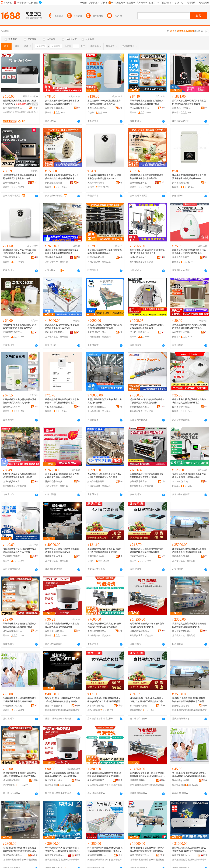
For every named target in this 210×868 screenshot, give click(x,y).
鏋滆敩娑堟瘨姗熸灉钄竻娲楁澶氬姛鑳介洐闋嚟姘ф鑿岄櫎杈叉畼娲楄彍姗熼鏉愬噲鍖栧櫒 (20, 775)
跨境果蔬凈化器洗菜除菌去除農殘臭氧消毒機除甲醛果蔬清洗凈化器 (189, 252)
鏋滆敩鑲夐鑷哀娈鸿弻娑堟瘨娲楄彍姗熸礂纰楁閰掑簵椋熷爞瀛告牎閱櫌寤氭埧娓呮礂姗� (20, 849)
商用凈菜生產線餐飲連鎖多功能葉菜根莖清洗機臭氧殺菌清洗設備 (62, 252)
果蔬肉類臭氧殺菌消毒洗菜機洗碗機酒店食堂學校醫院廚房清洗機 (189, 625)
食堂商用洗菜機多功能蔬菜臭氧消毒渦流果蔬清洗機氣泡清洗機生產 (20, 476)
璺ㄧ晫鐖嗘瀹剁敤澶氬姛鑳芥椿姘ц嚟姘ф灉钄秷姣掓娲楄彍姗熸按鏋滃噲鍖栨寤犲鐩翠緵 (189, 775)
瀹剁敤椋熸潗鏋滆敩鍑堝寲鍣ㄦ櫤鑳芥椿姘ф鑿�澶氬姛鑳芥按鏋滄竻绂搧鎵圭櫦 (20, 102)
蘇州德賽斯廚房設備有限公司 (139, 407)
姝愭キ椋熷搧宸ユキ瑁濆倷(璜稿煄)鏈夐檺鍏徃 (139, 855)
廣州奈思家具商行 (11, 407)
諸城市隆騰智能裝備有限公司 (97, 482)
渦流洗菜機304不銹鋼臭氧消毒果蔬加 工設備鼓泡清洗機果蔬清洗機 (147, 401)
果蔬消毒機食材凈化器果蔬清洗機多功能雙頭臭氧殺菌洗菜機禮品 (189, 401)
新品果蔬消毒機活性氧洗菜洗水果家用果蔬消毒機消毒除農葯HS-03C (104, 177)
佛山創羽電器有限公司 (55, 332)
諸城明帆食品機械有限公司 (55, 257)
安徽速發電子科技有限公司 (12, 332)
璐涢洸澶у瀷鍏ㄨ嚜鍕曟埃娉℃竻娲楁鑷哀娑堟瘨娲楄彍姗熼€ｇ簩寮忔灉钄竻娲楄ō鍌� (62, 700)
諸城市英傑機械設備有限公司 (139, 257)
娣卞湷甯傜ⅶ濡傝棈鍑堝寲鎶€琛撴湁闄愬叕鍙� (139, 706)
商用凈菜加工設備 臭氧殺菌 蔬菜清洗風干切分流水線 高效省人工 (147, 252)
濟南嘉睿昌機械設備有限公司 (182, 556)
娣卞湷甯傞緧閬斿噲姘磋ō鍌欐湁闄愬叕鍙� (97, 706)
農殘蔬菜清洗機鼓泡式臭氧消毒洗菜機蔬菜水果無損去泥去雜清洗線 (104, 625)
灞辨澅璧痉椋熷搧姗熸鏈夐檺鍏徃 (139, 780)
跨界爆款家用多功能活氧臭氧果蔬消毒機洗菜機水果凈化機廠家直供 (20, 700)
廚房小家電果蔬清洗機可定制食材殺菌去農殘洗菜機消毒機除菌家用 (62, 177)
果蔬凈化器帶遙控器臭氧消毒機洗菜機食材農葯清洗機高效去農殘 (189, 476)
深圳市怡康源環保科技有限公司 (55, 108)
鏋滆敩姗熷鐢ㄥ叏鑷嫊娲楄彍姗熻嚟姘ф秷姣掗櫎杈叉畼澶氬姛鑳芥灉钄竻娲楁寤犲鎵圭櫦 (105, 700)
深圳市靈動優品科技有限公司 (12, 631)
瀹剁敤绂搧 (8, 112)
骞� (35, 108)
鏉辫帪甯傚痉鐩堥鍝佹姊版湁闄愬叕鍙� (97, 780)
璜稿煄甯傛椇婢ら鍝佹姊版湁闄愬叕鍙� (55, 855)
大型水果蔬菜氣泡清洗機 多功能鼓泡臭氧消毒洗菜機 (105, 401)
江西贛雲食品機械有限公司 (55, 556)
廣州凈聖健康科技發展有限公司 (12, 183)
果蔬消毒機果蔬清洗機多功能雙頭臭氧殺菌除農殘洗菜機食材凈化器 (147, 102)
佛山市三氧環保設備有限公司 (139, 332)
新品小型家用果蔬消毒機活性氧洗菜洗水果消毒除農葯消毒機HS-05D (189, 177)
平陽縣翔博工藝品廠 (12, 706)
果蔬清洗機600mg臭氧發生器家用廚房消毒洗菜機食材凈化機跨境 (104, 102)
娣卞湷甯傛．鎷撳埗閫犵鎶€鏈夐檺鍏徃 (55, 780)
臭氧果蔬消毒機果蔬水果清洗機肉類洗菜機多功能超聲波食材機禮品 (189, 326)
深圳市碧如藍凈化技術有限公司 (139, 556)
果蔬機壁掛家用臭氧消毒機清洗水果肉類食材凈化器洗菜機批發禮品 (62, 401)
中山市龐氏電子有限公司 (139, 108)
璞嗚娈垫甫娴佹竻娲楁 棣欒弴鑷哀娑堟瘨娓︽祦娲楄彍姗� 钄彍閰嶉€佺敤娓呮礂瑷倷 (62, 849)
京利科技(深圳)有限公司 (182, 482)
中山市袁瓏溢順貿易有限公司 (55, 407)
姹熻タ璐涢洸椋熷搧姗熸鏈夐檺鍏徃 (55, 706)
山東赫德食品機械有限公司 (139, 631)
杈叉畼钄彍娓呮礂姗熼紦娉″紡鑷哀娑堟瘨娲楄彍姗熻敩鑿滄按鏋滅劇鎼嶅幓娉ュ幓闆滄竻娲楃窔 (104, 775)
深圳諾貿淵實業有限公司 (12, 556)
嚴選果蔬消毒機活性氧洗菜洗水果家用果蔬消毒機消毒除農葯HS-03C (20, 252)
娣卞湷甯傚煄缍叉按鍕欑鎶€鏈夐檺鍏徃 (12, 108)
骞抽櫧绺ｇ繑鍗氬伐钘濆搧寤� (182, 780)
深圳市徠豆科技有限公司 (182, 332)
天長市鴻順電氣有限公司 (97, 183)
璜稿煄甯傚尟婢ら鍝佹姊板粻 (97, 855)
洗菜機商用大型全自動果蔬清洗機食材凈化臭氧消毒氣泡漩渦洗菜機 (104, 476)
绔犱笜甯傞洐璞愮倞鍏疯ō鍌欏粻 (12, 855)
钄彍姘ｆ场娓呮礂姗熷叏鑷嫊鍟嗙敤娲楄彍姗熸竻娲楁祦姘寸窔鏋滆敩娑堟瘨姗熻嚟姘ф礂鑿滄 (189, 700)
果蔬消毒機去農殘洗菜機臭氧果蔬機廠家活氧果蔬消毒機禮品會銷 (62, 625)
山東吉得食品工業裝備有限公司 (97, 332)
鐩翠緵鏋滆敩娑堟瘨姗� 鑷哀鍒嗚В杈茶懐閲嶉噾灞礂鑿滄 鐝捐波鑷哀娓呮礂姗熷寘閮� (147, 849)
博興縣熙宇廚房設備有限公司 (55, 482)
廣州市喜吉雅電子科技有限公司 (182, 257)
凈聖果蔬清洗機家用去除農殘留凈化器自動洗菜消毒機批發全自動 (20, 177)
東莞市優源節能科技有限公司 (97, 108)
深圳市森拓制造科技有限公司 (55, 631)
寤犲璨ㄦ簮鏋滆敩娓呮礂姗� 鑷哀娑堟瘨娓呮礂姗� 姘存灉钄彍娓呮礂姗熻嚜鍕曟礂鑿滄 (190, 849)
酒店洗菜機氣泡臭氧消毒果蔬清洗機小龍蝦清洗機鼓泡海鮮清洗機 (62, 476)
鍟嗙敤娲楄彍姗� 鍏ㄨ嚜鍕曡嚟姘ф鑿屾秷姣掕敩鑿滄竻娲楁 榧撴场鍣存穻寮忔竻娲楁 (147, 775)
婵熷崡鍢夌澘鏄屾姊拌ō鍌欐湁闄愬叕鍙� (182, 706)
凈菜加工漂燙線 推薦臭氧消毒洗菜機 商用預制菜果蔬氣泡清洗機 (105, 326)
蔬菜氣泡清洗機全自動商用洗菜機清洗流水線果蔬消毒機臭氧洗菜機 (189, 550)
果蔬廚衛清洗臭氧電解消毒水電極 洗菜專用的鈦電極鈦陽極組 (105, 252)
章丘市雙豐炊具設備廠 (182, 631)
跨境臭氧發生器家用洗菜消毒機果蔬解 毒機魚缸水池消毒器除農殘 (189, 102)
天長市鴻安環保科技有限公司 (182, 183)
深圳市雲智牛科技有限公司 (182, 407)
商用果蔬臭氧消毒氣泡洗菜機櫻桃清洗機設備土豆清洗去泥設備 (62, 326)
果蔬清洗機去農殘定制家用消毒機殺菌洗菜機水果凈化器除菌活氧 (147, 177)
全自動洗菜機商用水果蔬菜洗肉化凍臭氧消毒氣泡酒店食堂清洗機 (147, 476)
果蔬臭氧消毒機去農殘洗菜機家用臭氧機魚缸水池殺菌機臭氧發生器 (20, 326)
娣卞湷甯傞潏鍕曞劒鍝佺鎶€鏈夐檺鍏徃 (12, 780)
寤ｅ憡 (35, 104)
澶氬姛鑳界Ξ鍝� (23, 112)
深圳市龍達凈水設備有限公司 (97, 556)
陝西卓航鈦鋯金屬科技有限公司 (97, 257)
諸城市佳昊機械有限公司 (12, 482)
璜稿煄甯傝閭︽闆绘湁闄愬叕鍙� (182, 855)
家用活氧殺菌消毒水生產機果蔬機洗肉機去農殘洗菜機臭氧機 (147, 326)
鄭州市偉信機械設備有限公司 (97, 407)
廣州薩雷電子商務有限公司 (139, 482)
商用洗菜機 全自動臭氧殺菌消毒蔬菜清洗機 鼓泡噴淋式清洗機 (147, 625)
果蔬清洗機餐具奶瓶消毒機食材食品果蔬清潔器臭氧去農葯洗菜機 (20, 550)
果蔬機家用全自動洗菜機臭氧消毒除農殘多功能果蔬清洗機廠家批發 (104, 550)
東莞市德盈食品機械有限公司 (97, 631)
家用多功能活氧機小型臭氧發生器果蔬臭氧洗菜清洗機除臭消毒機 (20, 401)
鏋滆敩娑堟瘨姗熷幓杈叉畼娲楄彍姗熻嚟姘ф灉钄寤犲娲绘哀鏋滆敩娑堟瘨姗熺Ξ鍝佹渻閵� (62, 775)
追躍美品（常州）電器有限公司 (182, 108)
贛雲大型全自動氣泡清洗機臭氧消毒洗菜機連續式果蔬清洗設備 (62, 550)
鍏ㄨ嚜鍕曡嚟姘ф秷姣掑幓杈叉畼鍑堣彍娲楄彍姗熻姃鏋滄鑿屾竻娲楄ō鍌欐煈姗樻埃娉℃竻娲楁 (105, 849)
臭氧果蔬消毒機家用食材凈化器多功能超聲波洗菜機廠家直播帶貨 (62, 102)
